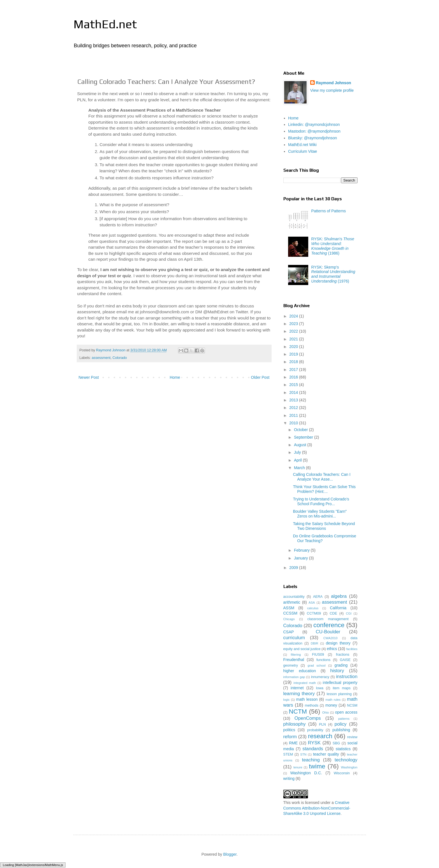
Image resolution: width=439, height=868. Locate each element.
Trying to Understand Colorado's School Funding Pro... (321, 501)
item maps (342, 688)
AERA (318, 597)
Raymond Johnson (333, 83)
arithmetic (292, 602)
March (300, 468)
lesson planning (339, 694)
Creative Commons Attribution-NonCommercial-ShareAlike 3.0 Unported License (317, 808)
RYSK (314, 743)
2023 (294, 324)
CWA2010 (331, 638)
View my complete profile (332, 90)
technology (346, 760)
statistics (343, 749)
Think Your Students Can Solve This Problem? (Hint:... (324, 489)
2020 (294, 347)
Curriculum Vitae (303, 151)
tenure (298, 767)
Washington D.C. (306, 773)
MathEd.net (105, 24)
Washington (349, 767)
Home (175, 377)
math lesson (307, 699)
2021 (294, 339)
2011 (294, 415)
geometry (291, 665)
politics (289, 730)
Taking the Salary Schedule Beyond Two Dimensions (324, 526)
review (352, 737)
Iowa (320, 688)
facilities (352, 649)
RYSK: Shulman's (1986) (333, 246)
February (302, 550)
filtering (296, 655)
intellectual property (340, 683)
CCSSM (290, 613)
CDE (334, 613)
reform (290, 737)
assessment (101, 358)
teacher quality (326, 754)
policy (341, 724)
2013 (294, 400)
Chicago (289, 619)
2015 (294, 385)
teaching (311, 760)
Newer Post (89, 377)
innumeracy (320, 677)
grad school (317, 665)
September (304, 437)
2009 (294, 568)
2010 (294, 423)
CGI (349, 613)
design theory (338, 643)
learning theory (299, 694)
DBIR (315, 643)
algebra (339, 596)
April (298, 460)
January (302, 558)
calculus (313, 608)
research (320, 736)
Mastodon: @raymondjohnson (314, 131)
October (302, 430)
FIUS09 (318, 655)
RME (293, 743)
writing (289, 778)
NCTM (298, 711)
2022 (294, 331)
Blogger (230, 854)
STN (303, 754)
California (338, 608)
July (298, 452)
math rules (333, 700)
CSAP (289, 632)
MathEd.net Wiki (302, 145)
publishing (341, 730)
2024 (294, 316)
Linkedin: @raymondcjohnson (314, 124)
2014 (294, 392)
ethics (332, 649)
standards (313, 749)
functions (323, 660)
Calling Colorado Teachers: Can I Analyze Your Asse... (322, 477)
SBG (336, 743)
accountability (294, 597)
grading (341, 665)
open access (346, 712)
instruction (347, 677)
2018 (294, 362)
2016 (294, 377)
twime (317, 766)
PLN (322, 724)
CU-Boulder (328, 632)
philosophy (295, 724)
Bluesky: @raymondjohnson (313, 138)
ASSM (289, 608)
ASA (312, 603)
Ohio (326, 712)
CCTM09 (314, 613)
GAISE (345, 660)
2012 (294, 408)
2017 (294, 370)
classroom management (328, 619)
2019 (294, 354)
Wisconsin (342, 773)
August (301, 445)
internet (297, 688)
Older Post (260, 377)
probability (315, 730)
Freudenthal (294, 660)
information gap (294, 677)
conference (329, 625)
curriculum (294, 638)
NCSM (352, 705)
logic (287, 700)
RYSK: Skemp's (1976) (333, 274)
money (331, 705)
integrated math (305, 683)
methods (312, 705)
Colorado (120, 358)
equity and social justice (302, 649)
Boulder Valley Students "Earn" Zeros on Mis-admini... (320, 514)
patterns (344, 719)
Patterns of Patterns (329, 211)
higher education (300, 671)
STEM (288, 754)
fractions (343, 655)
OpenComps (308, 718)
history (337, 671)
